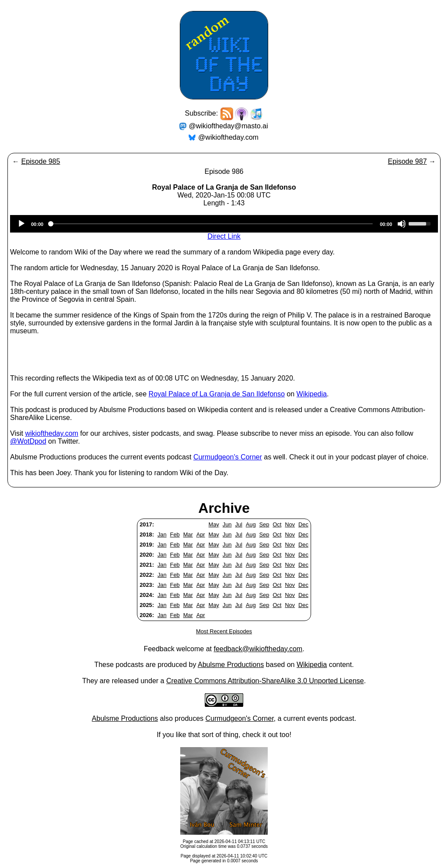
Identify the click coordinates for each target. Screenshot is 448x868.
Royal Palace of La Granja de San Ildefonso (217, 394)
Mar (188, 535)
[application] (224, 224)
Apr (201, 535)
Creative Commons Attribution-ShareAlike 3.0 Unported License (265, 681)
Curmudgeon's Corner (228, 457)
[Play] (21, 224)
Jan (162, 535)
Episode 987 (408, 161)
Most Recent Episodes (224, 631)
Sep (264, 524)
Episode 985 (40, 161)
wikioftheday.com (52, 433)
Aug (251, 524)
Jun (227, 524)
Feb (175, 535)
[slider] (212, 224)
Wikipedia (312, 394)
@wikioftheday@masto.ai (229, 126)
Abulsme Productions (231, 665)
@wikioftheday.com (228, 137)
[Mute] (402, 224)
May (214, 524)
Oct (277, 524)
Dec (303, 524)
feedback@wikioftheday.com (258, 649)
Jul (238, 524)
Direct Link (224, 236)
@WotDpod (28, 441)
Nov (290, 524)
